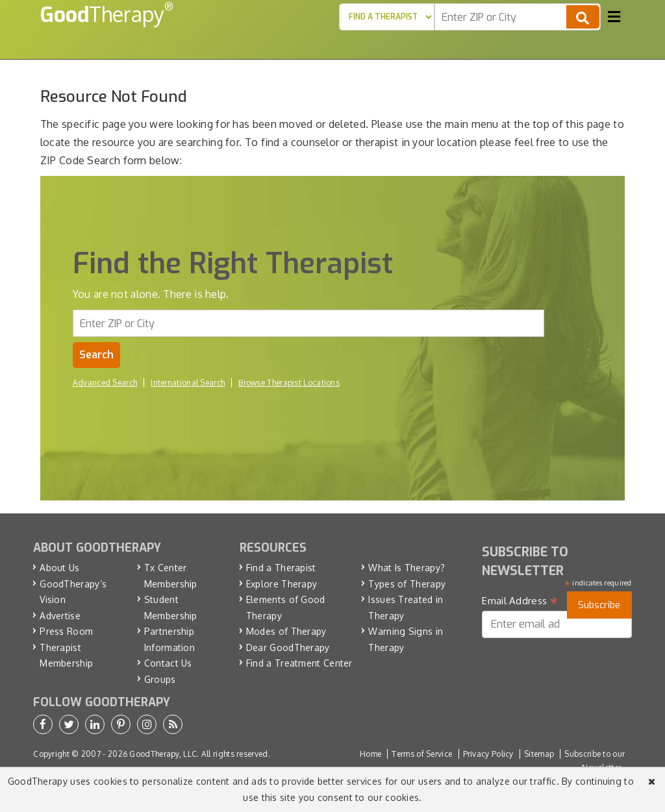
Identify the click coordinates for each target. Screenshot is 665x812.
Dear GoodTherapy (288, 647)
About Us (59, 568)
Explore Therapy (282, 584)
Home (370, 754)
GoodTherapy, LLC (163, 754)
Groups (160, 679)
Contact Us (168, 663)
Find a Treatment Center (299, 663)
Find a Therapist (281, 568)
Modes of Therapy (286, 631)
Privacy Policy (488, 754)
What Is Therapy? (407, 568)
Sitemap (539, 754)
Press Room (66, 631)
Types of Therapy (407, 584)
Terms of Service (422, 754)
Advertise (60, 616)
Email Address (520, 601)
